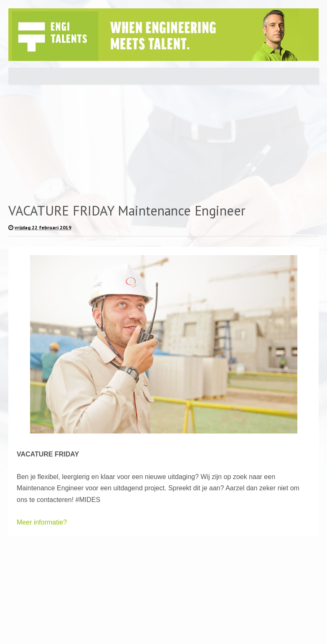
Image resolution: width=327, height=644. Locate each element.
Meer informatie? (42, 522)
